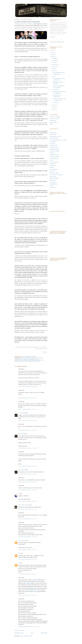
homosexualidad (19, 360)
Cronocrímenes (19, 359)
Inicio (32, 633)
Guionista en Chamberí (55, 156)
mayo (54, 105)
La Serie (52, 160)
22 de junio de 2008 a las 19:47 (28, 474)
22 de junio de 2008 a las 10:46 (28, 387)
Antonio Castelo (53, 133)
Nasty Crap (52, 171)
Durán (19, 553)
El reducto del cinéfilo (54, 151)
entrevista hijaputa (34, 359)
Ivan (19, 563)
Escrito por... (52, 153)
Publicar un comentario (19, 630)
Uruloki (51, 186)
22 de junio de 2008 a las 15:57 (28, 421)
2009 (53, 54)
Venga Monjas (53, 120)
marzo (54, 109)
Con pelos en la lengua (55, 119)
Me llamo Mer (53, 164)
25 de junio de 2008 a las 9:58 (27, 519)
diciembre (55, 58)
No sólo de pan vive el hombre (56, 175)
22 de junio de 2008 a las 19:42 (28, 466)
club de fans (39, 358)
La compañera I (56, 102)
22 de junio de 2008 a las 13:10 (28, 398)
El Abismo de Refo (54, 146)
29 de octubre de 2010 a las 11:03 (29, 627)
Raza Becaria (53, 180)
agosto (54, 67)
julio (54, 69)
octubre (54, 62)
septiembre (55, 64)
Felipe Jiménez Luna (54, 155)
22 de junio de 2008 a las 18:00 (28, 448)
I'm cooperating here (54, 158)
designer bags (33, 591)
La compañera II (56, 89)
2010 (53, 52)
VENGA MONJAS (22, 540)
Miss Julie (52, 167)
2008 (53, 56)
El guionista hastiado (54, 149)
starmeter (37, 361)
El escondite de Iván (54, 147)
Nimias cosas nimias (54, 173)
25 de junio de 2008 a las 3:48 (27, 509)
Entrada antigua (44, 633)
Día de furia (52, 144)
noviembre (55, 60)
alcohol (33, 358)
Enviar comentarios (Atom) (26, 636)
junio (54, 71)
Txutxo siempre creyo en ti (24, 505)
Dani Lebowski (21, 434)
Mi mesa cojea (53, 166)
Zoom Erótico (53, 188)
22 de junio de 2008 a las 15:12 (28, 409)
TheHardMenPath (54, 184)
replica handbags (38, 580)
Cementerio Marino (54, 138)
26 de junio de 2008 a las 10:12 (28, 550)
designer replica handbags (28, 583)
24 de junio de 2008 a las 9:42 (27, 490)
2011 (53, 50)
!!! (50, 131)
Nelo (19, 494)
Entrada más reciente (19, 633)
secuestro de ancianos (21, 361)
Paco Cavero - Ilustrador (55, 117)
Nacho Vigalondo (53, 169)
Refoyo (51, 124)
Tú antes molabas (53, 122)
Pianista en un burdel (54, 178)
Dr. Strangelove (53, 142)
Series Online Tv (53, 182)
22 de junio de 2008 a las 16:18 (28, 430)
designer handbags (29, 588)
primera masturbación (30, 360)
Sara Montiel (40, 360)
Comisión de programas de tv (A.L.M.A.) (58, 140)
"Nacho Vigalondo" (25, 358)
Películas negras (53, 177)
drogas (26, 359)
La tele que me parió (54, 162)
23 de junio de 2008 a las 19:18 (28, 482)
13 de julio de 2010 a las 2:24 (27, 595)
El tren (54, 76)
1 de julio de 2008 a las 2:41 (27, 574)
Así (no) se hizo (53, 134)
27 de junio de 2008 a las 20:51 (28, 559)
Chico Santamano (22, 413)
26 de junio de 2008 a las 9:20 (27, 537)
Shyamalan (31, 361)
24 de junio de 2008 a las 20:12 (28, 501)
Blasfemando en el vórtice (55, 136)
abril (54, 107)
